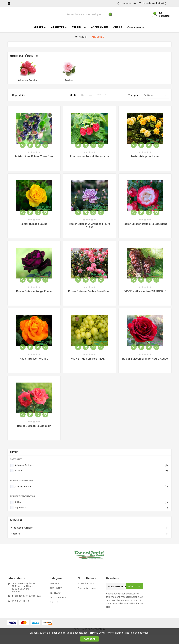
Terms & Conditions (100, 633)
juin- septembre (91, 495)
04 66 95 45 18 (20, 609)
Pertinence (155, 104)
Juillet (91, 511)
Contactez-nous (87, 597)
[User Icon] (162, 19)
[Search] (110, 19)
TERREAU (55, 601)
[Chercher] (85, 19)
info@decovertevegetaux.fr (28, 604)
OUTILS (54, 611)
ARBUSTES (16, 528)
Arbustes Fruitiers (28, 89)
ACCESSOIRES (58, 606)
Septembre (91, 516)
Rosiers (69, 89)
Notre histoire (86, 592)
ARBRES (54, 592)
